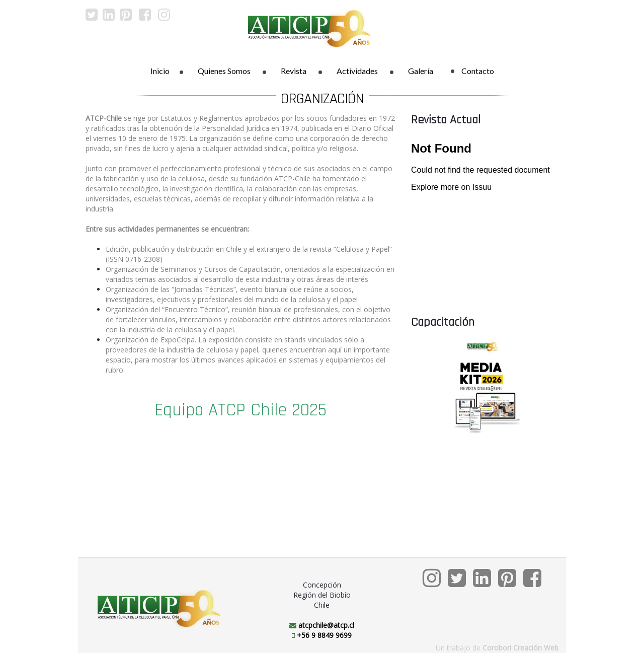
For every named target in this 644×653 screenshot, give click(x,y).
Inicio (160, 71)
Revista (294, 71)
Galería (421, 71)
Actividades (357, 71)
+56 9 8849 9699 (324, 635)
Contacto (472, 71)
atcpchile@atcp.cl (326, 625)
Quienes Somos (224, 71)
